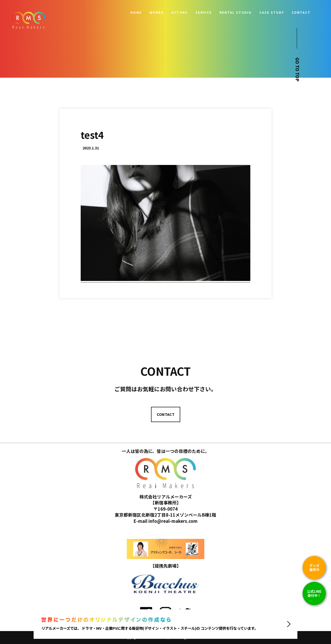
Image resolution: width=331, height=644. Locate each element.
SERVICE (204, 12)
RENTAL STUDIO (236, 12)
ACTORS (180, 12)
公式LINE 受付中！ (314, 593)
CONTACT (301, 12)
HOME (136, 12)
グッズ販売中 (314, 567)
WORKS (157, 12)
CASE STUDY (272, 12)
